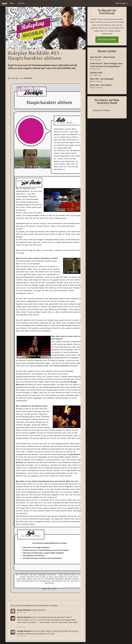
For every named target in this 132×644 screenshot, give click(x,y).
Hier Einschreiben (107, 40)
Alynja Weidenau (24, 610)
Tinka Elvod (28, 78)
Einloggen (122, 3)
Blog (12, 3)
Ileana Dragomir (24, 617)
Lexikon (21, 3)
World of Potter (102, 110)
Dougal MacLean (24, 631)
